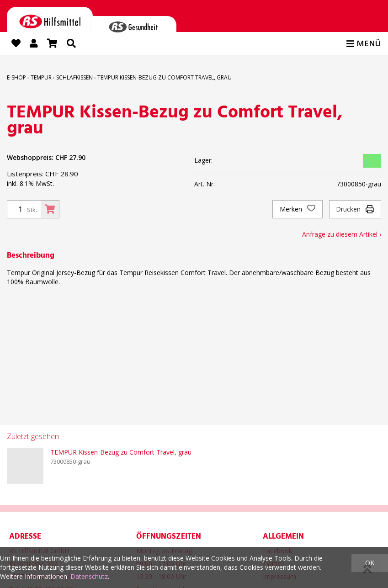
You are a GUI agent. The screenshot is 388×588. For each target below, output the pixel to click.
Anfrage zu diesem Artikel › (342, 234)
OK (370, 563)
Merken (298, 209)
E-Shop (16, 77)
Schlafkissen (74, 77)
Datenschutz (89, 576)
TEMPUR (41, 77)
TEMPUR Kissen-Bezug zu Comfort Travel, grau (165, 77)
